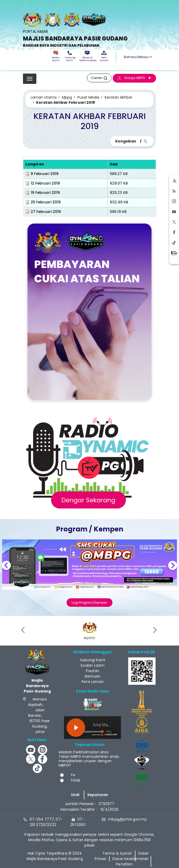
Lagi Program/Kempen (89, 603)
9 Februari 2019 (45, 174)
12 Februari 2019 (45, 183)
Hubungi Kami (70, 56)
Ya (73, 775)
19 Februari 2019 (45, 193)
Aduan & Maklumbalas (87, 56)
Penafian (124, 864)
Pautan (92, 671)
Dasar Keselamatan (131, 859)
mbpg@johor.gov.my (127, 819)
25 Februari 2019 (46, 202)
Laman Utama (44, 97)
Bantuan (93, 676)
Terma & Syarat (117, 853)
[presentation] (23, 630)
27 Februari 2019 (46, 212)
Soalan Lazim (56, 56)
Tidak (75, 780)
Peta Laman (104, 56)
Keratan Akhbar (119, 97)
